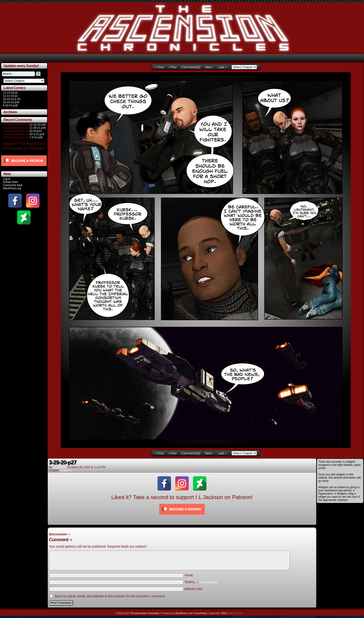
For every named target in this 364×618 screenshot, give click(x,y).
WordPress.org (12, 188)
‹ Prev (172, 67)
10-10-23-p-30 (12, 99)
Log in (7, 179)
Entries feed (10, 182)
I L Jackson (60, 467)
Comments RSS (305, 530)
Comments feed (13, 185)
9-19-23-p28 (10, 105)
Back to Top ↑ (236, 613)
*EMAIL (201, 582)
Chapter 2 (66, 470)
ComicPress (200, 613)
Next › (209, 67)
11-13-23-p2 (10, 93)
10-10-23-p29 (11, 102)
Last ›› (223, 67)
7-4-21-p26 (36, 137)
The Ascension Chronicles (145, 613)
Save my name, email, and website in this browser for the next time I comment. (110, 596)
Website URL (194, 589)
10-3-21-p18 (37, 134)
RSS (224, 613)
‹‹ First (159, 67)
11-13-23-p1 (10, 96)
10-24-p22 (36, 131)
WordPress (181, 613)
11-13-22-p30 (38, 125)
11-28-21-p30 (38, 128)
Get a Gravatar (208, 582)
